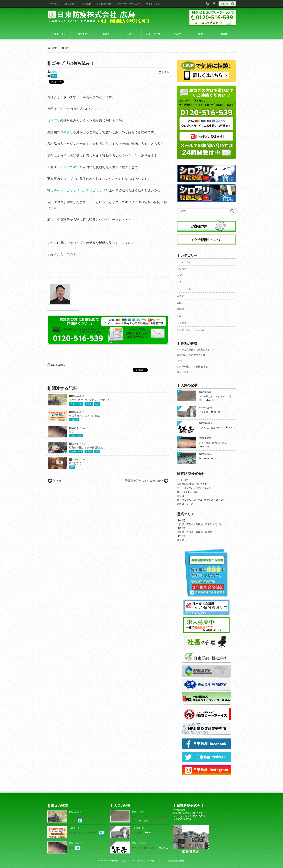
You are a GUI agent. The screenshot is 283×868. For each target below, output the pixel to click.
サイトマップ (153, 4)
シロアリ (74, 420)
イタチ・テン (76, 404)
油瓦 (72, 432)
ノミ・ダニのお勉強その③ (213, 443)
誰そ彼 (57, 481)
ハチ (179, 282)
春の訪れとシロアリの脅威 (84, 416)
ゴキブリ (63, 109)
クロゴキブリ (96, 190)
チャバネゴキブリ (67, 190)
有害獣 (89, 404)
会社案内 (87, 4)
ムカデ (180, 296)
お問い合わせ (104, 4)
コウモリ (182, 269)
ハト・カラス (184, 289)
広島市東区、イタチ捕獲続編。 (87, 448)
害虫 (54, 76)
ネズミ (180, 275)
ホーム (53, 4)
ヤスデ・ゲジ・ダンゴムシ (191, 330)
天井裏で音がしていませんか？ (144, 481)
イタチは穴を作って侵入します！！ (89, 400)
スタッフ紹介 (70, 4)
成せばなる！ (77, 463)
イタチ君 (203, 412)
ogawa (53, 72)
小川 (102, 97)
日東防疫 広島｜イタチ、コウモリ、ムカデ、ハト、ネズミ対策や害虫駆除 (148, 861)
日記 (97, 404)
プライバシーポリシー (129, 4)
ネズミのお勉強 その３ (211, 428)
